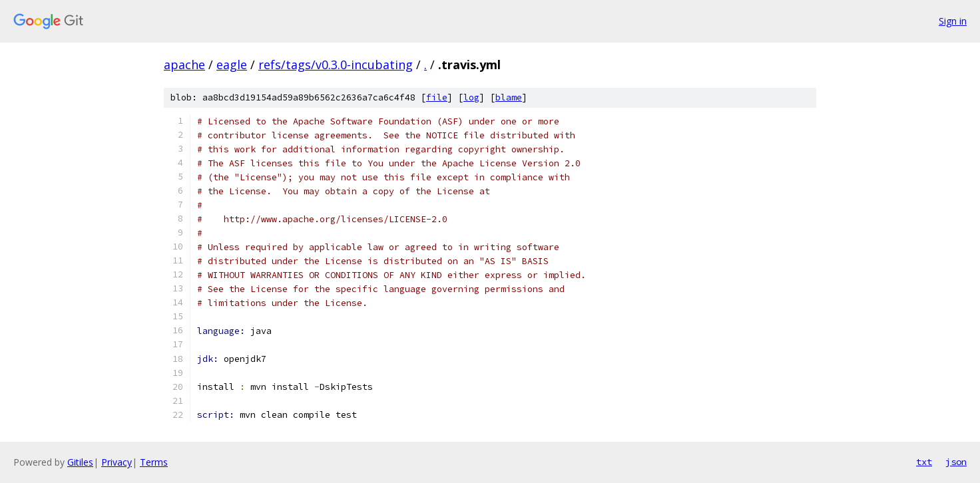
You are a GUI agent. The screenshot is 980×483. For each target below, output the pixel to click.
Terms (154, 462)
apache (184, 65)
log (471, 97)
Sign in (953, 21)
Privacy (117, 462)
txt (924, 462)
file (437, 97)
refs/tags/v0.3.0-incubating (336, 65)
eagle (232, 65)
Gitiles (80, 462)
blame (509, 97)
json (956, 462)
